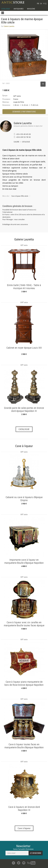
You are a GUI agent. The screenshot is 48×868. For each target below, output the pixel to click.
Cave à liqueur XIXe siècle (20, 196)
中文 (45, 3)
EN (41, 3)
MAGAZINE (31, 9)
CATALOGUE (6, 9)
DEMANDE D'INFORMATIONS (24, 112)
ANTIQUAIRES (18, 9)
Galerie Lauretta (23, 123)
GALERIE (16, 142)
